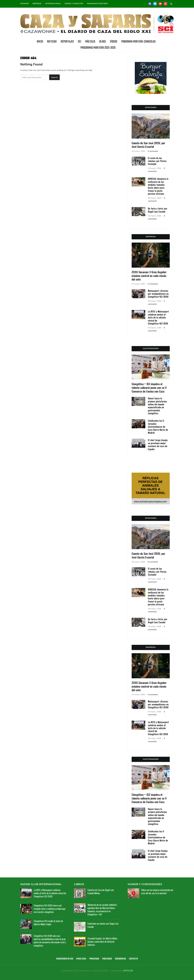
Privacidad (94, 959)
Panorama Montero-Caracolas (138, 42)
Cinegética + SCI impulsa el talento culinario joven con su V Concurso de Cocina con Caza (149, 387)
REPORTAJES (67, 42)
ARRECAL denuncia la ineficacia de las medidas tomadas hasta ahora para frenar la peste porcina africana (158, 186)
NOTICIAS (52, 42)
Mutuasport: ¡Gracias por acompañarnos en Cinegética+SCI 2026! (158, 294)
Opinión (25, 4)
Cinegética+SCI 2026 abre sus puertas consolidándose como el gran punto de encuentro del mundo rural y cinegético (50, 941)
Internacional (53, 4)
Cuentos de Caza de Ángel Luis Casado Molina (101, 892)
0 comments (153, 151)
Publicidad (107, 959)
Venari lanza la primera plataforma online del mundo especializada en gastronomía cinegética (157, 406)
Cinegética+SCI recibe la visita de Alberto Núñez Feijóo (48, 923)
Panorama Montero (98, 4)
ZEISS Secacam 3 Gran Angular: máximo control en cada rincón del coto (149, 276)
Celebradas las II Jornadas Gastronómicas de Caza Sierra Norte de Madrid (158, 427)
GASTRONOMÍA (151, 348)
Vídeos (114, 42)
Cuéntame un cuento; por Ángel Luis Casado (103, 925)
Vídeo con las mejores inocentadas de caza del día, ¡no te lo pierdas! (157, 892)
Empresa (37, 4)
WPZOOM (128, 971)
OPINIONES (151, 107)
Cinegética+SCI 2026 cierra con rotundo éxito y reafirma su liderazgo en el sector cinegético (50, 909)
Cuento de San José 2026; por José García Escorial (148, 145)
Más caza (90, 42)
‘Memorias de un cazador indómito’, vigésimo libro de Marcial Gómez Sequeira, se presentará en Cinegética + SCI (102, 910)
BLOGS (103, 42)
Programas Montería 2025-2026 (98, 48)
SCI (79, 42)
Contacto (133, 959)
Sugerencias (120, 959)
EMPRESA (151, 237)
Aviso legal (81, 959)
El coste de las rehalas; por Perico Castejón (157, 161)
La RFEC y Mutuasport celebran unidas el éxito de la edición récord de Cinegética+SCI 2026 (158, 317)
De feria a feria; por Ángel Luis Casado (158, 210)
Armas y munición (74, 4)
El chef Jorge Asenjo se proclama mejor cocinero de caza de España (158, 445)
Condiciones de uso (65, 959)
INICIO (40, 42)
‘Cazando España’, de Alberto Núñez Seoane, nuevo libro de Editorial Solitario (102, 942)
